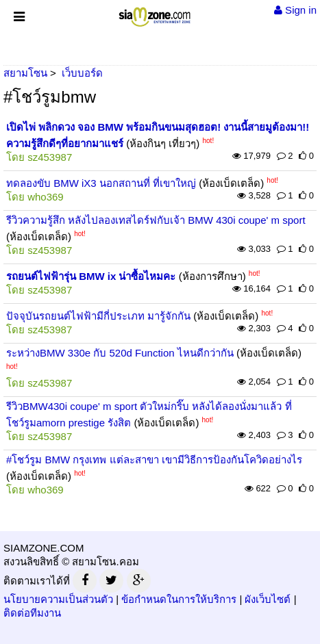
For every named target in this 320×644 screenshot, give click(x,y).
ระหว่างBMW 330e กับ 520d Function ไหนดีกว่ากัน (120, 353)
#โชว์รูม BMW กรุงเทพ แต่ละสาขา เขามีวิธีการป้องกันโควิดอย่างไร (154, 460)
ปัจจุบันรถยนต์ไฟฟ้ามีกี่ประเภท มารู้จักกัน (98, 316)
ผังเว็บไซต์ (268, 599)
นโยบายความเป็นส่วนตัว (58, 599)
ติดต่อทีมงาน (32, 613)
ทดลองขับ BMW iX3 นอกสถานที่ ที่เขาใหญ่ (101, 183)
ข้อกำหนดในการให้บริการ (179, 599)
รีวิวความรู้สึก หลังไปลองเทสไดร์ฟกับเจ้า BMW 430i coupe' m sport (156, 220)
